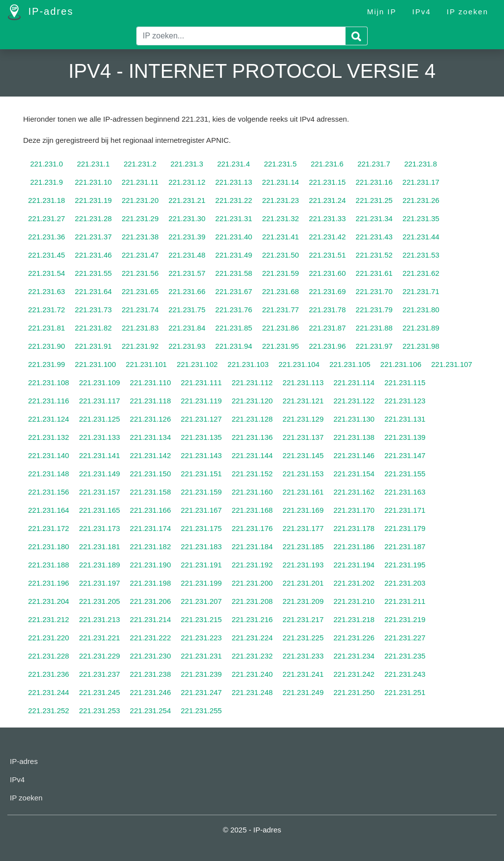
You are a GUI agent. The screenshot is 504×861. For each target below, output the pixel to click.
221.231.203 (405, 583)
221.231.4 (234, 164)
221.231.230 (150, 656)
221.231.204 (48, 601)
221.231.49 (234, 255)
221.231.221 (99, 638)
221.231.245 (99, 692)
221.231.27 (47, 218)
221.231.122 (354, 401)
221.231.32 (280, 218)
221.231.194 (354, 565)
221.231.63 (47, 291)
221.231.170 (354, 510)
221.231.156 (48, 492)
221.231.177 (303, 528)
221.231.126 (150, 419)
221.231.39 (187, 237)
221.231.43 (374, 237)
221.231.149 (99, 474)
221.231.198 (150, 583)
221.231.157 (99, 492)
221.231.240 (252, 674)
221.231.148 (48, 474)
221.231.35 (421, 218)
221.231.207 (201, 601)
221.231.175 (201, 528)
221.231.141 (99, 455)
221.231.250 (354, 692)
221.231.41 (280, 237)
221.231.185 (303, 546)
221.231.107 (452, 364)
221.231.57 (187, 273)
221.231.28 (93, 218)
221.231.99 (47, 364)
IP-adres (41, 12)
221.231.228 (48, 656)
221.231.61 (374, 273)
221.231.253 (99, 711)
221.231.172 (48, 528)
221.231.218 (354, 619)
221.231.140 (48, 455)
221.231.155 (405, 474)
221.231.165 (99, 510)
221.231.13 (234, 182)
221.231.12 (187, 182)
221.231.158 (150, 492)
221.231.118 (150, 401)
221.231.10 (93, 182)
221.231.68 (280, 291)
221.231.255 (201, 711)
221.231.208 (252, 601)
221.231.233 (303, 656)
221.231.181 (99, 546)
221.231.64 (93, 291)
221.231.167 (201, 510)
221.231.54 (47, 273)
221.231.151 (201, 474)
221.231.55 (93, 273)
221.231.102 (197, 364)
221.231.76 (234, 310)
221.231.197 (99, 583)
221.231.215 (201, 619)
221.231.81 (47, 328)
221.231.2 (140, 164)
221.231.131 (405, 419)
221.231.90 (47, 346)
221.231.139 (405, 437)
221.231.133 (99, 437)
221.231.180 (48, 546)
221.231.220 (48, 638)
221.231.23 (280, 200)
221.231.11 (140, 182)
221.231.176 (252, 528)
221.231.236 (48, 674)
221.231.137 (303, 437)
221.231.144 (252, 455)
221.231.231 (201, 656)
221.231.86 (280, 328)
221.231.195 (405, 565)
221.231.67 (234, 291)
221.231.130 (354, 419)
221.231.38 (140, 237)
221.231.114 (354, 382)
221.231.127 (201, 419)
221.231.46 (93, 255)
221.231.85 (234, 328)
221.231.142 (150, 455)
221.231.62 (421, 273)
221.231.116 (48, 401)
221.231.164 (48, 510)
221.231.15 (327, 182)
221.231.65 (140, 291)
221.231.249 (303, 692)
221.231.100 (95, 364)
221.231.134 (150, 437)
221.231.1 (93, 164)
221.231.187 (405, 546)
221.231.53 (421, 255)
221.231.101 (146, 364)
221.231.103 (248, 364)
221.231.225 (303, 638)
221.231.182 (150, 546)
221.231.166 (150, 510)
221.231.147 (405, 455)
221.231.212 (48, 619)
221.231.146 (354, 455)
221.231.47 (140, 255)
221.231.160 (252, 492)
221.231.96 (327, 346)
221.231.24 (327, 200)
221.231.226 (354, 638)
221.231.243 (405, 674)
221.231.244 (48, 692)
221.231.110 (150, 382)
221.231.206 (150, 601)
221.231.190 (150, 565)
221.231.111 (201, 382)
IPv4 (422, 12)
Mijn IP (382, 12)
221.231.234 (354, 656)
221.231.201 (303, 583)
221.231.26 (421, 200)
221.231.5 (280, 164)
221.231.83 (140, 328)
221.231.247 (201, 692)
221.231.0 (47, 164)
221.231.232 (252, 656)
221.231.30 (187, 218)
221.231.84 (187, 328)
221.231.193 (303, 565)
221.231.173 (99, 528)
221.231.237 (99, 674)
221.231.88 (374, 328)
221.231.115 (405, 382)
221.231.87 (327, 328)
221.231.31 (234, 218)
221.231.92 (140, 346)
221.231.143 (201, 455)
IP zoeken (468, 12)
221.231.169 (303, 510)
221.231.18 (47, 200)
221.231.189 (99, 565)
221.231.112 (252, 382)
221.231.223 (201, 638)
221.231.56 (140, 273)
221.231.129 (303, 419)
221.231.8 (421, 164)
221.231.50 (280, 255)
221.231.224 (252, 638)
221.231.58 (234, 273)
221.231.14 (280, 182)
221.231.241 (303, 674)
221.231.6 (327, 164)
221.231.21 (187, 200)
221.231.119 (201, 401)
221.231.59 (280, 273)
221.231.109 (99, 382)
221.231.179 (405, 528)
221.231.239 (201, 674)
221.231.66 (187, 291)
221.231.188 (48, 565)
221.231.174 (150, 528)
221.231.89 (421, 328)
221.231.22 (234, 200)
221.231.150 (150, 474)
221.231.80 (421, 310)
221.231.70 (374, 291)
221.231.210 (354, 601)
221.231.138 (354, 437)
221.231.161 (303, 492)
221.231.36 (47, 237)
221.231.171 (405, 510)
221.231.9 (47, 182)
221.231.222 (150, 638)
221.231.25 (374, 200)
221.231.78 (327, 310)
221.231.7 (374, 164)
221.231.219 (405, 619)
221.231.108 (48, 382)
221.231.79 (374, 310)
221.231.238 (150, 674)
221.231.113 (303, 382)
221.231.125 (99, 419)
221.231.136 (252, 437)
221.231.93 (187, 346)
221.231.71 (421, 291)
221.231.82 (93, 328)
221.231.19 (93, 200)
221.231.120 (252, 401)
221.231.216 (252, 619)
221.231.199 (201, 583)
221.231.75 (187, 310)
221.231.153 (303, 474)
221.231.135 (201, 437)
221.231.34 (374, 218)
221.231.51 (327, 255)
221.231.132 (48, 437)
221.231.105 (350, 364)
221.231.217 (303, 619)
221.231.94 (234, 346)
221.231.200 (252, 583)
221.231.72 (47, 310)
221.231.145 (303, 455)
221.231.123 (405, 401)
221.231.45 (47, 255)
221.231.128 (252, 419)
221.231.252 (48, 711)
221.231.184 (252, 546)
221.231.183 (201, 546)
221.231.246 (150, 692)
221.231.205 (99, 601)
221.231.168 (252, 510)
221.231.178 (354, 528)
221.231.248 (252, 692)
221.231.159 (201, 492)
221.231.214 (150, 619)
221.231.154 (354, 474)
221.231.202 (354, 583)
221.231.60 (327, 273)
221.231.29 (140, 218)
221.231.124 (48, 419)
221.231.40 (234, 237)
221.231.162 (354, 492)
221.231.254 (150, 711)
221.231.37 (93, 237)
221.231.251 (405, 692)
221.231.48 (187, 255)
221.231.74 (140, 310)
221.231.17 (421, 182)
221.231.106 (401, 364)
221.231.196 (48, 583)
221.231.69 (327, 291)
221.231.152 (252, 474)
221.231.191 (201, 565)
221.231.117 (99, 401)
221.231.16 (374, 182)
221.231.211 (405, 601)
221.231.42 (327, 237)
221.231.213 (99, 619)
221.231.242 (354, 674)
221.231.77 (280, 310)
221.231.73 (93, 310)
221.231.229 (99, 656)
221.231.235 (405, 656)
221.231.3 (187, 164)
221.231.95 (280, 346)
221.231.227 (405, 638)
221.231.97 (374, 346)
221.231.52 (374, 255)
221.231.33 (327, 218)
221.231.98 (421, 346)
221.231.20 (140, 200)
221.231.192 (252, 565)
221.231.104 (299, 364)
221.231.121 (303, 401)
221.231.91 (93, 346)
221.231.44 (421, 237)
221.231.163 (405, 492)
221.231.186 (354, 546)
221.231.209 (303, 601)
